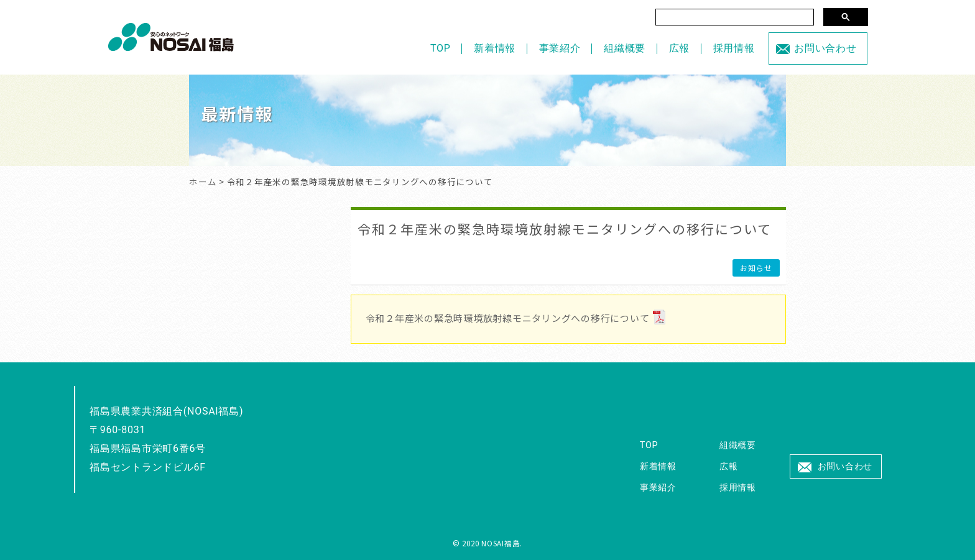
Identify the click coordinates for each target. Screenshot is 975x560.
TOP (441, 48)
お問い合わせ (825, 48)
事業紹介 (560, 48)
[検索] (735, 17)
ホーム (203, 181)
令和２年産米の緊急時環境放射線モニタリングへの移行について (565, 229)
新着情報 (495, 48)
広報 (680, 48)
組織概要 (625, 48)
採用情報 (734, 48)
